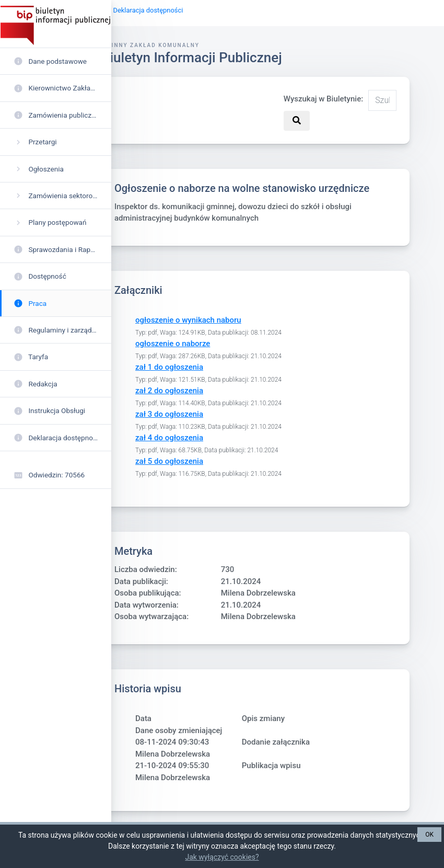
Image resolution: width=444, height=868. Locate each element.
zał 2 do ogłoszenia (169, 391)
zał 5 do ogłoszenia (169, 462)
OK (429, 835)
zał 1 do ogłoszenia (169, 368)
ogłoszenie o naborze (173, 344)
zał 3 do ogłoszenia (169, 415)
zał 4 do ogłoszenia (169, 438)
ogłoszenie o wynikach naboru (188, 321)
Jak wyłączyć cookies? (222, 857)
